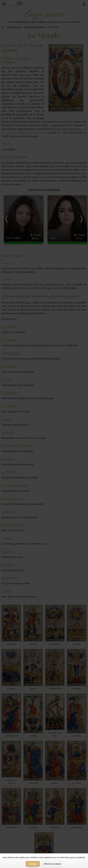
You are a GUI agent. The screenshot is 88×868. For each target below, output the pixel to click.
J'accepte (33, 864)
